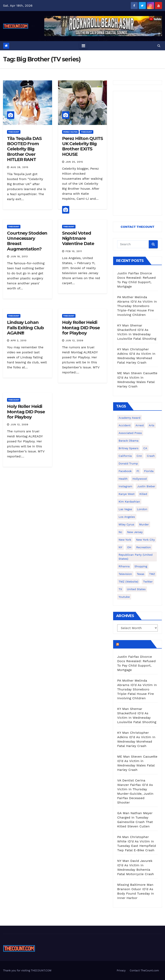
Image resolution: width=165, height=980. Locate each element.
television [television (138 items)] (125, 574)
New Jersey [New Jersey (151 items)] (135, 532)
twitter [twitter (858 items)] (148, 582)
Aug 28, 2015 (20, 167)
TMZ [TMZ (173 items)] (152, 574)
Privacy (121, 970)
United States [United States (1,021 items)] (136, 589)
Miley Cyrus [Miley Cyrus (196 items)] (126, 524)
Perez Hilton (70, 132)
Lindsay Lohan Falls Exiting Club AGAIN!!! (25, 328)
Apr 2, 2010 (19, 341)
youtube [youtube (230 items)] (124, 597)
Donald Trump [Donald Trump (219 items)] (128, 463)
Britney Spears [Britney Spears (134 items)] (128, 448)
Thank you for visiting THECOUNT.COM (27, 970)
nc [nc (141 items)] (120, 532)
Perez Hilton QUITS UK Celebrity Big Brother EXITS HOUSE (82, 146)
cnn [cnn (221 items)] (139, 456)
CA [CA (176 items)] (145, 448)
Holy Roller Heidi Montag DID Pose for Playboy (81, 328)
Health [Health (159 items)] (123, 479)
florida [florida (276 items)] (149, 471)
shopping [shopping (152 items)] (141, 566)
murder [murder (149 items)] (144, 524)
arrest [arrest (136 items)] (140, 425)
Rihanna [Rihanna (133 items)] (124, 566)
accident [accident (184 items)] (125, 425)
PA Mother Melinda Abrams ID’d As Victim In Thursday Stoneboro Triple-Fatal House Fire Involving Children (137, 306)
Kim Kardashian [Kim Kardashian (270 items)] (129, 502)
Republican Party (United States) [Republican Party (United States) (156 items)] (135, 557)
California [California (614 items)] (125, 456)
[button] (159, 46)
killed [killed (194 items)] (143, 494)
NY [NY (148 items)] (120, 547)
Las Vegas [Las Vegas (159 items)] (125, 509)
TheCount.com (134, 644)
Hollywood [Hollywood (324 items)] (140, 479)
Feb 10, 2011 (74, 251)
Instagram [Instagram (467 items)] (125, 486)
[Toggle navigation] (83, 46)
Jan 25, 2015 (74, 162)
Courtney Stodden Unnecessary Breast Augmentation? (27, 241)
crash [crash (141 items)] (151, 456)
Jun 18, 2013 (19, 256)
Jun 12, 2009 (75, 341)
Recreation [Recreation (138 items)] (143, 547)
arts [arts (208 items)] (152, 425)
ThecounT (14, 132)
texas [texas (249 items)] (140, 574)
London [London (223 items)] (142, 509)
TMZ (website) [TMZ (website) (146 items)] (128, 582)
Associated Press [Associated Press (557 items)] (130, 433)
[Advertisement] (137, 153)
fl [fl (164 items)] (138, 471)
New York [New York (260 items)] (125, 540)
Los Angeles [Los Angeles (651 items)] (127, 517)
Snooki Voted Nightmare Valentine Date (78, 238)
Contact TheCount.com (144, 970)
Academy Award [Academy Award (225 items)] (129, 418)
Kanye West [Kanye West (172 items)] (126, 494)
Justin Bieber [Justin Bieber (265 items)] (146, 486)
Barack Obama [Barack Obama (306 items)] (128, 441)
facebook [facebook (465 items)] (125, 471)
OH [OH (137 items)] (129, 547)
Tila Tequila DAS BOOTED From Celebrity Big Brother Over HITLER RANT (24, 149)
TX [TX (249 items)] (120, 589)
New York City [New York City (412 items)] (146, 540)
